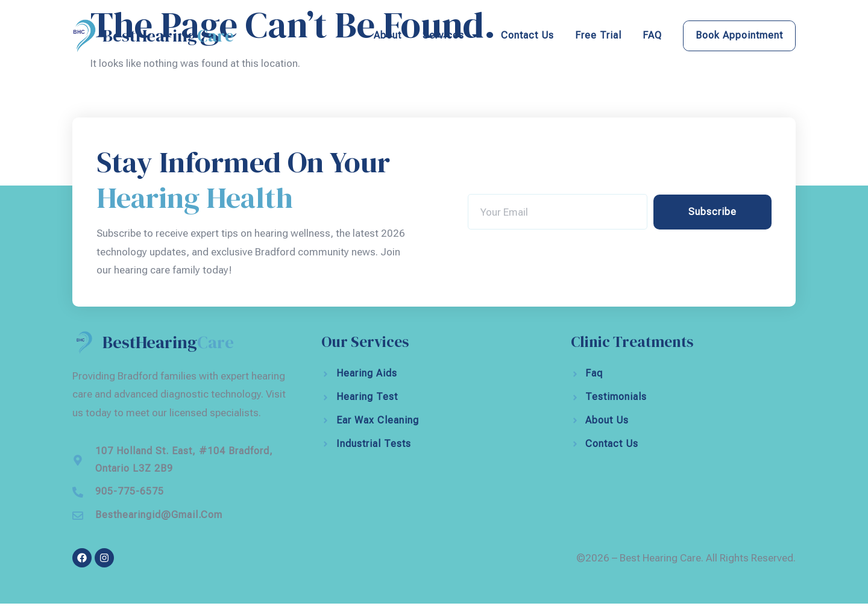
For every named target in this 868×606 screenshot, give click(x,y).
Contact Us (527, 35)
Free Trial (598, 35)
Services (451, 36)
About (388, 35)
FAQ (652, 35)
